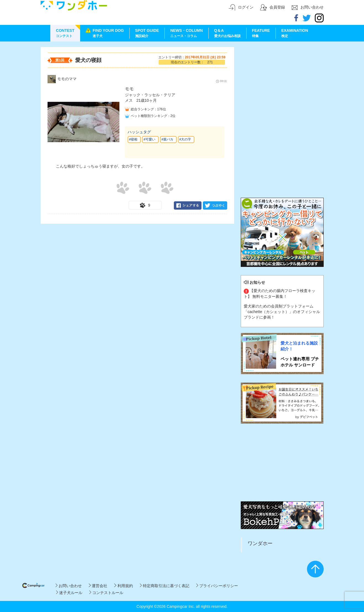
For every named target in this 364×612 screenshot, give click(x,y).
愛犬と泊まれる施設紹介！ (299, 346)
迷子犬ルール (69, 593)
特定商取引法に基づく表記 (165, 586)
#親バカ (167, 139)
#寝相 (133, 139)
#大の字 (185, 139)
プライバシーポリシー (217, 586)
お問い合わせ (69, 586)
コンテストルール (106, 593)
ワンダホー (260, 543)
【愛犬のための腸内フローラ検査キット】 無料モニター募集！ (280, 293)
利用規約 (123, 586)
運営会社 (98, 586)
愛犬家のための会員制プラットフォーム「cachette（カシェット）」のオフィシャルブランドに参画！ (282, 312)
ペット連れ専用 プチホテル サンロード (300, 362)
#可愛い (149, 139)
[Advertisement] (282, 82)
